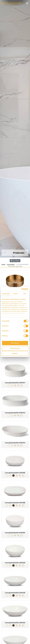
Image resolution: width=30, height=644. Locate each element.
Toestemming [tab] (6, 294)
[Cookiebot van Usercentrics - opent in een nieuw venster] (21, 289)
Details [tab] (15, 294)
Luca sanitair (11, 264)
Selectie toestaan (15, 348)
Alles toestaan (15, 343)
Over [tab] (25, 294)
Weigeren (15, 353)
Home (3, 264)
